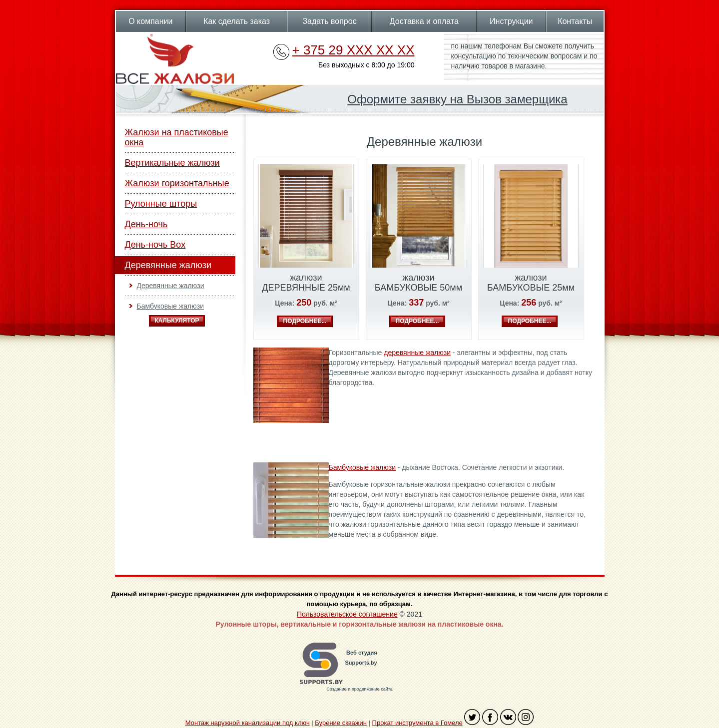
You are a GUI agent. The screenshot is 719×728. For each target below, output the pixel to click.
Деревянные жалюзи (171, 286)
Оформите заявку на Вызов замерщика (457, 99)
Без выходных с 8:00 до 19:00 (366, 65)
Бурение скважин (341, 723)
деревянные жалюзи (417, 353)
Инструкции (511, 21)
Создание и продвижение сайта (359, 689)
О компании (150, 21)
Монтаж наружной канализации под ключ (248, 723)
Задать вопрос (329, 21)
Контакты (575, 21)
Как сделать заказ (237, 21)
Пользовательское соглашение (347, 614)
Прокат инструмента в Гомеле (417, 723)
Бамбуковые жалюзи (170, 306)
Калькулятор (177, 321)
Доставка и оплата (424, 21)
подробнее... (305, 321)
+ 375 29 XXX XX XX (354, 50)
